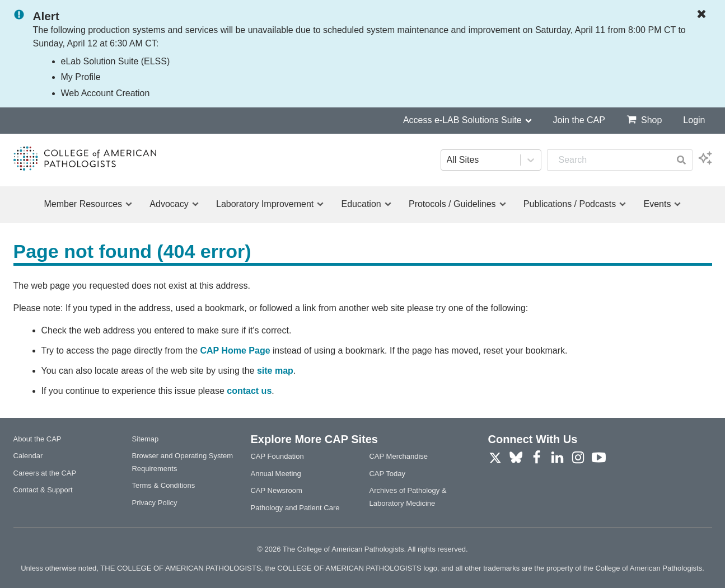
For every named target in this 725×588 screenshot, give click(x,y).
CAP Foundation (277, 456)
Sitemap (145, 439)
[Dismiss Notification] (704, 15)
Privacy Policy (154, 503)
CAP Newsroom (276, 490)
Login (694, 120)
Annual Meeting (275, 474)
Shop (644, 119)
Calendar (28, 456)
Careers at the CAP (45, 473)
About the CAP (38, 439)
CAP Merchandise (398, 456)
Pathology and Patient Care (295, 508)
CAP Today (387, 474)
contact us (249, 391)
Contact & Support (43, 490)
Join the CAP (579, 120)
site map (275, 371)
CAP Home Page (235, 351)
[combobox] (609, 160)
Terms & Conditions (163, 485)
